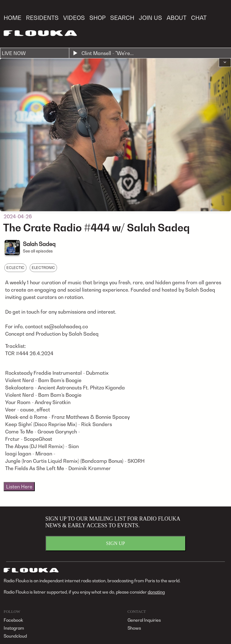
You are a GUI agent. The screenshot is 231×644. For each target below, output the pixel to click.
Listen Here (19, 487)
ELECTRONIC (43, 268)
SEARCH (122, 18)
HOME (13, 18)
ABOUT (177, 18)
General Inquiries (144, 620)
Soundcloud (15, 636)
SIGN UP (116, 543)
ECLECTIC (15, 268)
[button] (225, 63)
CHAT (199, 18)
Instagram (14, 628)
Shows (134, 628)
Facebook (13, 620)
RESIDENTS (42, 18)
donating (156, 592)
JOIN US (150, 18)
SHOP (97, 18)
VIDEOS (74, 18)
